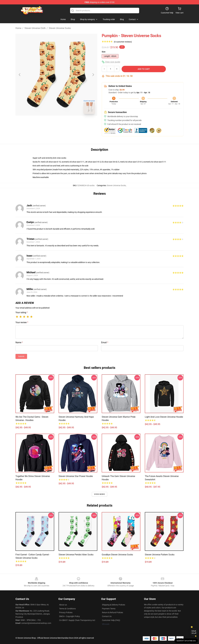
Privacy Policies (66, 612)
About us (63, 605)
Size (104, 52)
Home (18, 28)
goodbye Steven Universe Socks (117, 555)
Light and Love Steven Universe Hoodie (164, 417)
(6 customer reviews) (123, 42)
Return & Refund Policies (112, 612)
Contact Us (107, 616)
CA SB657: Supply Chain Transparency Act (77, 620)
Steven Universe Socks (60, 28)
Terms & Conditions (67, 609)
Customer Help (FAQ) (111, 620)
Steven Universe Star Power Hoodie (76, 476)
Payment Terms (109, 609)
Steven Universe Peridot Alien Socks (76, 555)
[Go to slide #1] (49, 122)
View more (99, 494)
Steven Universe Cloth (35, 28)
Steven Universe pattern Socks (160, 555)
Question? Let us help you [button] (186, 641)
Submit (21, 356)
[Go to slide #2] (64, 122)
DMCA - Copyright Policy (70, 616)
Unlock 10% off (194, 632)
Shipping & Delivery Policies (114, 605)
